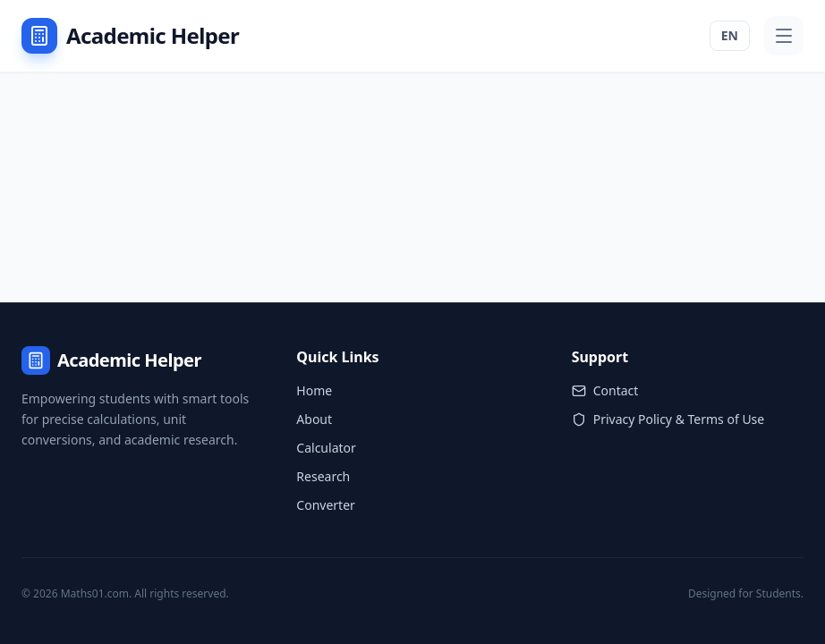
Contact (605, 390)
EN (730, 35)
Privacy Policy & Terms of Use (668, 419)
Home (314, 390)
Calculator (326, 448)
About (314, 419)
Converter (326, 505)
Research (323, 476)
